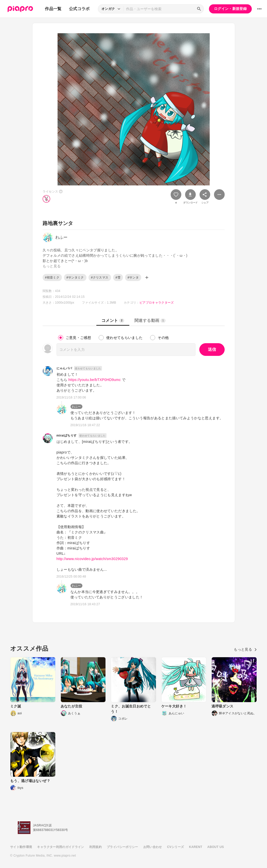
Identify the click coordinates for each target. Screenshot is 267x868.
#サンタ (133, 277)
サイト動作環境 (21, 847)
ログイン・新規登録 (230, 9)
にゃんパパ (64, 368)
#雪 (118, 277)
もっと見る (245, 649)
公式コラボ (79, 9)
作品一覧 (53, 9)
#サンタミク (75, 277)
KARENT (196, 847)
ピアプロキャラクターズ (157, 303)
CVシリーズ (176, 847)
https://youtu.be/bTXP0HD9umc (95, 380)
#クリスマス (100, 277)
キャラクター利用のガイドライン (60, 847)
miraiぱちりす (67, 436)
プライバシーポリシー (122, 847)
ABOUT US (216, 847)
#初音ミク (52, 277)
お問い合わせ (153, 847)
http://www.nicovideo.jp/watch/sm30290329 (92, 559)
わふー (76, 407)
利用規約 (95, 847)
